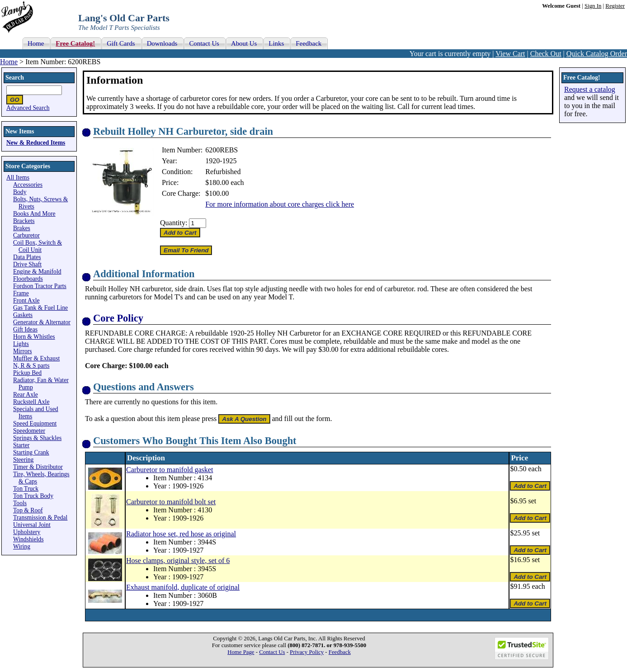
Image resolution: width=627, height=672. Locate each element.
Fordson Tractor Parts (40, 286)
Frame (21, 293)
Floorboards (28, 279)
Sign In (593, 6)
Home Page (241, 652)
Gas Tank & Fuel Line (40, 308)
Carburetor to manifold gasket (170, 470)
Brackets (24, 221)
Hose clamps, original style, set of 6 (178, 561)
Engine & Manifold (37, 272)
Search (15, 78)
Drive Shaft (27, 264)
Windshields (28, 539)
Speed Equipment (35, 424)
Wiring (22, 547)
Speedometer (29, 431)
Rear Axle (26, 395)
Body (20, 192)
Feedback (340, 652)
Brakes (22, 228)
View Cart (510, 54)
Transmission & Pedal (40, 518)
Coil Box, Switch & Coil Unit (38, 246)
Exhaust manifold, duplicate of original (183, 587)
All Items (18, 177)
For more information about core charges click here (280, 204)
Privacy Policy (307, 652)
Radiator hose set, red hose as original (181, 534)
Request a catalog (590, 89)
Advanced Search (28, 108)
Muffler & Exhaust (36, 358)
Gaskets (23, 315)
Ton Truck (26, 489)
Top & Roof (28, 510)
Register (615, 6)
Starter (21, 445)
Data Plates (27, 257)
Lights (21, 344)
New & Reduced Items (36, 143)
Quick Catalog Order (597, 54)
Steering (23, 460)
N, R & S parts (31, 366)
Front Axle (26, 301)
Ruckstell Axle (31, 402)
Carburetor (26, 235)
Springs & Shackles (37, 438)
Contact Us (272, 652)
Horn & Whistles (34, 337)
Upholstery (27, 532)
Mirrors (23, 351)
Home (9, 62)
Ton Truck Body (33, 496)
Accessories (28, 185)
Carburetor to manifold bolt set (171, 502)
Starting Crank (31, 452)
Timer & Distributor (38, 467)
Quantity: (174, 223)
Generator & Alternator (42, 322)
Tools (20, 503)
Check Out (546, 54)
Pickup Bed (27, 373)
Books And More (34, 214)
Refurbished (223, 172)
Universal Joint (32, 525)
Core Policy (118, 318)
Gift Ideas (25, 329)
